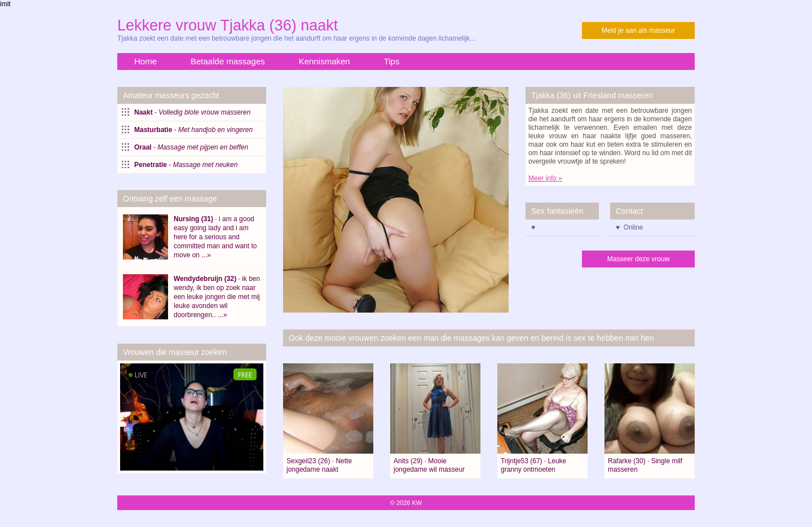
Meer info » (545, 178)
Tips (392, 61)
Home (145, 61)
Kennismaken (325, 61)
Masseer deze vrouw (639, 259)
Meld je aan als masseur (638, 30)
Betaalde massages (228, 61)
